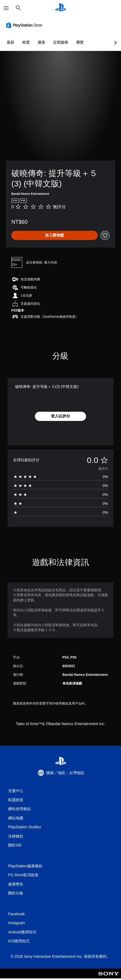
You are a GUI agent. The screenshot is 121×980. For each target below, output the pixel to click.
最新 (11, 42)
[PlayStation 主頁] (61, 8)
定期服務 (61, 42)
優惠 (41, 42)
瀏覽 (80, 42)
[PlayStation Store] (25, 25)
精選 (26, 42)
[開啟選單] (6, 8)
